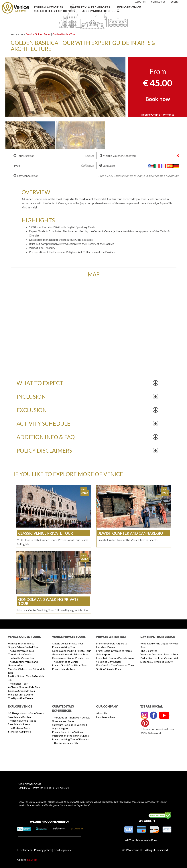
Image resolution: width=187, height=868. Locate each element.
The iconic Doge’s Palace (22, 721)
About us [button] (140, 2)
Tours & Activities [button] (48, 7)
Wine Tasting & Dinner (21, 694)
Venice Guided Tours (38, 34)
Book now (158, 99)
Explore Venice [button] (129, 7)
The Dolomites (149, 651)
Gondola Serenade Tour (22, 691)
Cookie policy (62, 850)
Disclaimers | (25, 850)
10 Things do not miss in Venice (26, 713)
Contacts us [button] (158, 2)
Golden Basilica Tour (64, 34)
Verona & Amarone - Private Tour (159, 654)
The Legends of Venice (65, 662)
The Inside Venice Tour (21, 658)
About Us (102, 713)
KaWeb (32, 860)
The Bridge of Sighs (19, 728)
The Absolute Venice (20, 654)
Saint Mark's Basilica (19, 717)
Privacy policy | (44, 850)
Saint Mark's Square (19, 724)
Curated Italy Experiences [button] (54, 11)
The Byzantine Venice (20, 698)
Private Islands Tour (64, 669)
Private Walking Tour (64, 647)
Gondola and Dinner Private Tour (71, 658)
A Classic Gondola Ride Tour (24, 687)
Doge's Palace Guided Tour (23, 647)
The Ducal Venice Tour (21, 651)
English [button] (176, 2)
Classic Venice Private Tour (68, 643)
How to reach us (106, 717)
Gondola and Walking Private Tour (71, 651)
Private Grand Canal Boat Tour (69, 665)
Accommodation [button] (96, 11)
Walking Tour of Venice (21, 643)
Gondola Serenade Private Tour (70, 654)
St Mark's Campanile (19, 732)
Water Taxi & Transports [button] (90, 7)
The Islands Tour (18, 684)
